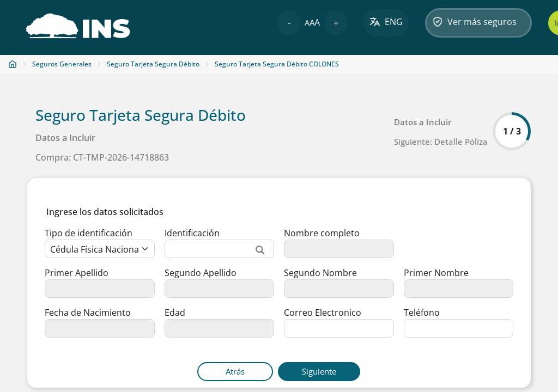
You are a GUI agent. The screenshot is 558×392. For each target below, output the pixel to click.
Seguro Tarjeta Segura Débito (153, 64)
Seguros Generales (62, 64)
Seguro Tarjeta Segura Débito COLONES (277, 64)
